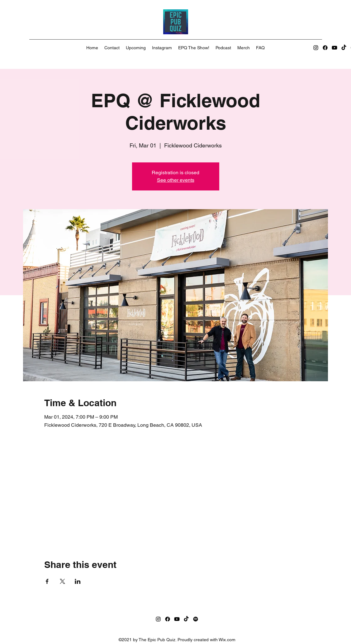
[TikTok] (344, 48)
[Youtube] (334, 48)
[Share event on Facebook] (47, 581)
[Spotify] (196, 619)
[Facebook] (325, 48)
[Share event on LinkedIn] (78, 581)
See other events (176, 180)
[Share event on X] (62, 581)
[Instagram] (316, 48)
